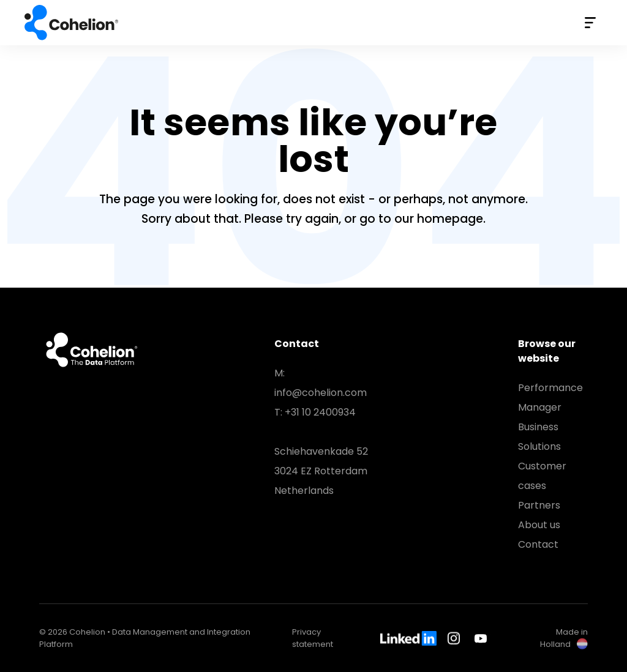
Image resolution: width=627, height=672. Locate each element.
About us (539, 525)
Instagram (456, 638)
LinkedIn (408, 638)
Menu (590, 23)
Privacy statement (313, 638)
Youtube (481, 638)
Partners (539, 505)
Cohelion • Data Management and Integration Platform (73, 23)
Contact (538, 544)
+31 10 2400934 (320, 412)
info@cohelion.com (321, 393)
